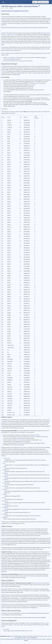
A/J (4, 463)
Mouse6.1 (38, 583)
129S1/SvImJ (7, 458)
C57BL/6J (6, 480)
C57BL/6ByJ (6, 483)
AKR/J (5, 467)
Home (3, 8)
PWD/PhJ (6, 508)
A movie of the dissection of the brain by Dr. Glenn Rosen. (18, 61)
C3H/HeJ (6, 476)
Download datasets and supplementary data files (15, 11)
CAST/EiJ (6, 486)
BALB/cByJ (6, 470)
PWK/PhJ (6, 511)
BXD (5, 420)
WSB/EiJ (6, 514)
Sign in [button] (35, 2)
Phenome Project (35, 435)
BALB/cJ (6, 473)
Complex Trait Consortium (19, 440)
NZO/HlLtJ (6, 504)
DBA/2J (5, 490)
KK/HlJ (5, 494)
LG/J (5, 498)
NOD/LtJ (6, 501)
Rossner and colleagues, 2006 (11, 58)
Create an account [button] (43, 2)
